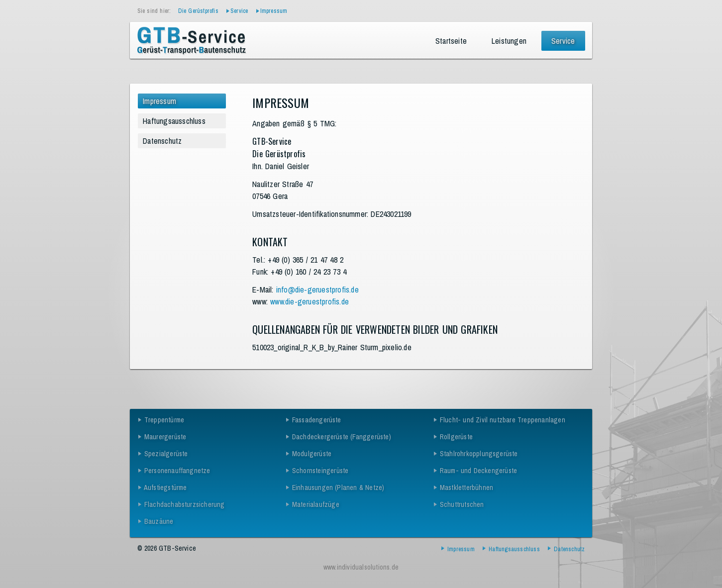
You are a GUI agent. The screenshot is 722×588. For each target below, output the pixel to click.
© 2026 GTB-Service (167, 548)
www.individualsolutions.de (361, 567)
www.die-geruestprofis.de (309, 301)
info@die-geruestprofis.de (317, 290)
